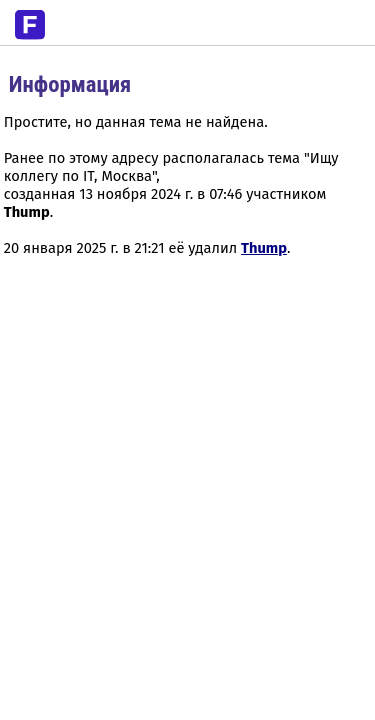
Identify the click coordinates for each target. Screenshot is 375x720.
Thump (264, 248)
